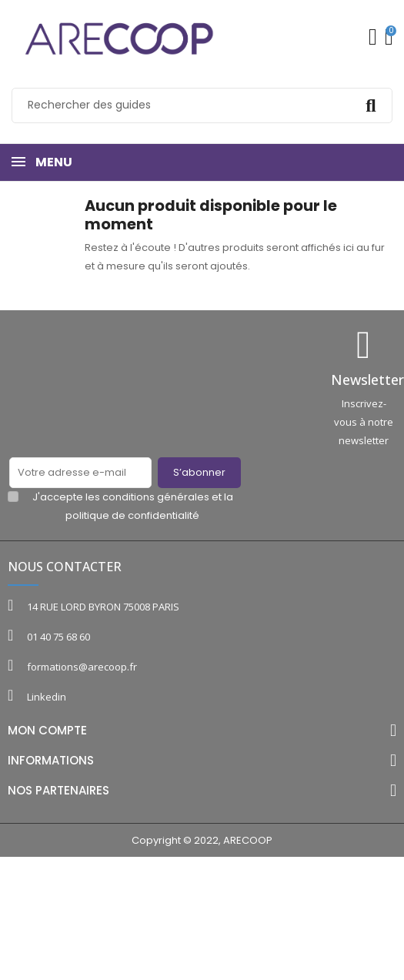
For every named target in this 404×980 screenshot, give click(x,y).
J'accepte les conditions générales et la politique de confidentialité (133, 506)
